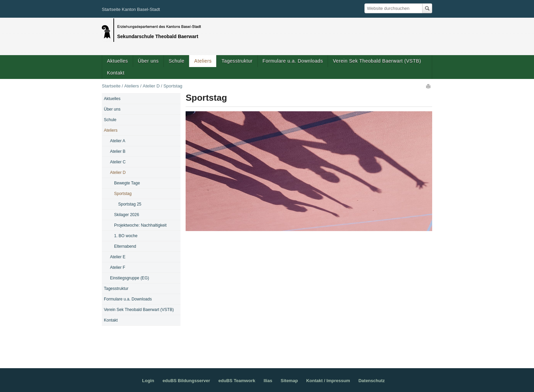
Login (148, 381)
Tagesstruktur (237, 61)
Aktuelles (117, 61)
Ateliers (203, 61)
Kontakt (116, 73)
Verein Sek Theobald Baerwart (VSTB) (377, 61)
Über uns (148, 61)
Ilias (268, 381)
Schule (176, 61)
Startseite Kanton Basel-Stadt (131, 9)
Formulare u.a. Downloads (293, 61)
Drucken (429, 86)
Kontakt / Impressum (328, 381)
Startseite (111, 86)
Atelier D (151, 86)
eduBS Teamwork (237, 381)
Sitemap (289, 381)
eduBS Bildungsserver (186, 381)
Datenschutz (371, 381)
